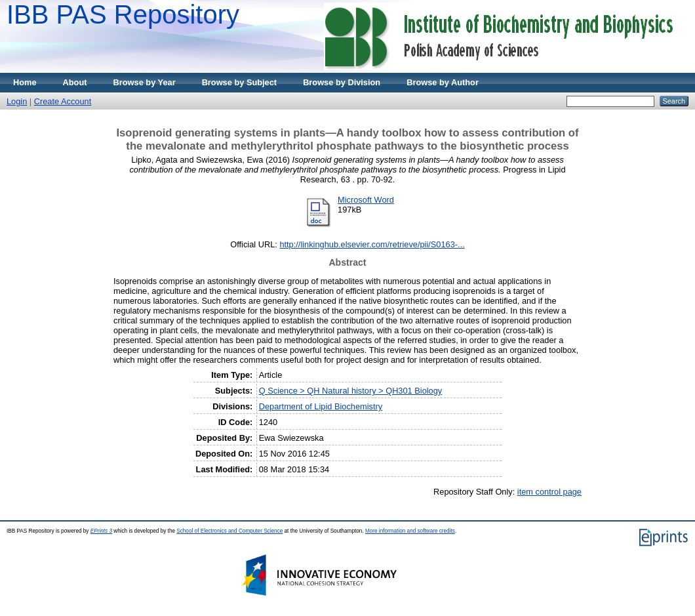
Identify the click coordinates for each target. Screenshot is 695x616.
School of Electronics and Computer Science (229, 531)
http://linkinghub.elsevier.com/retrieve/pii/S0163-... (372, 244)
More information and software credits (410, 531)
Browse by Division (342, 82)
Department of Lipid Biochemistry (321, 406)
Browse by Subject (240, 82)
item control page (549, 492)
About (75, 82)
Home (25, 82)
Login (17, 101)
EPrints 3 (101, 531)
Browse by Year (145, 82)
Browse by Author (443, 82)
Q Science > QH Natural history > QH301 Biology (351, 391)
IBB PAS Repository (123, 14)
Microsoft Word (366, 200)
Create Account (63, 101)
